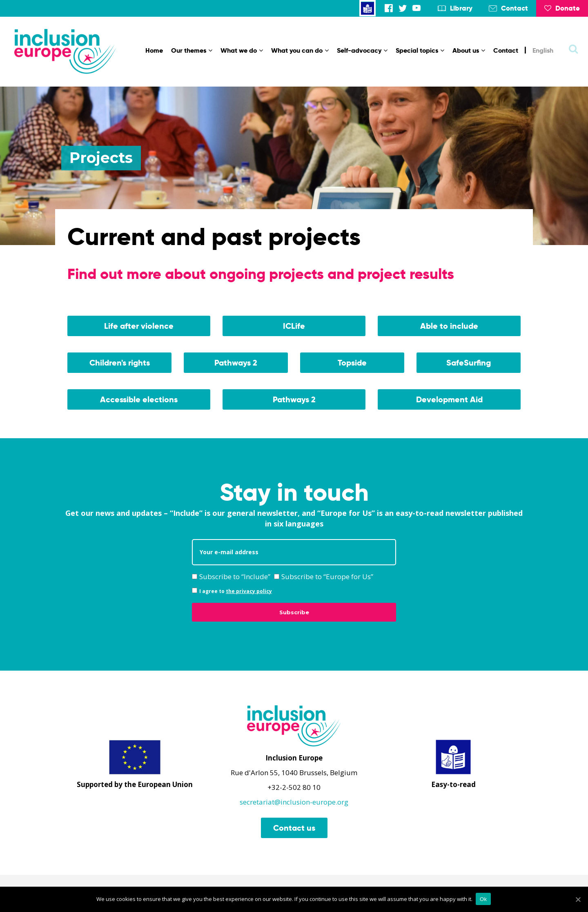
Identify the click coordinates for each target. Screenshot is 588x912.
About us (469, 50)
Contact (514, 8)
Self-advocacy (362, 50)
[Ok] (578, 900)
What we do (242, 50)
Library (461, 8)
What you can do (300, 50)
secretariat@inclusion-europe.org (294, 802)
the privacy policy (249, 591)
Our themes (192, 50)
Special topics (420, 50)
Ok (484, 900)
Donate (562, 8)
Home (154, 50)
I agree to (232, 591)
